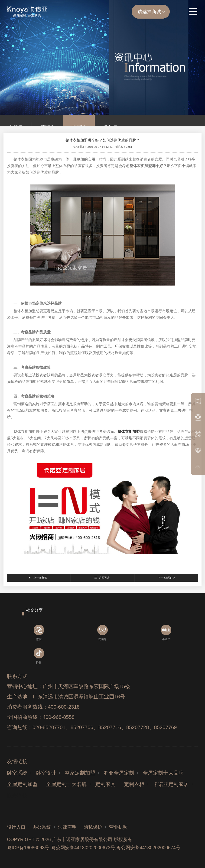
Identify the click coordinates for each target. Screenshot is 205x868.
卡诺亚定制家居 (171, 784)
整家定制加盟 (80, 773)
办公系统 (42, 827)
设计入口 (16, 827)
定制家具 (105, 784)
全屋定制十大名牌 (66, 784)
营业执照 (118, 827)
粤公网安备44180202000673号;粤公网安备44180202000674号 (116, 848)
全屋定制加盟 (22, 784)
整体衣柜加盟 (129, 432)
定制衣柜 (134, 784)
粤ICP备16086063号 (28, 848)
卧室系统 (17, 773)
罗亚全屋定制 (119, 773)
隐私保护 (93, 827)
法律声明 (67, 827)
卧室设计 (46, 773)
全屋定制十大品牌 (163, 773)
